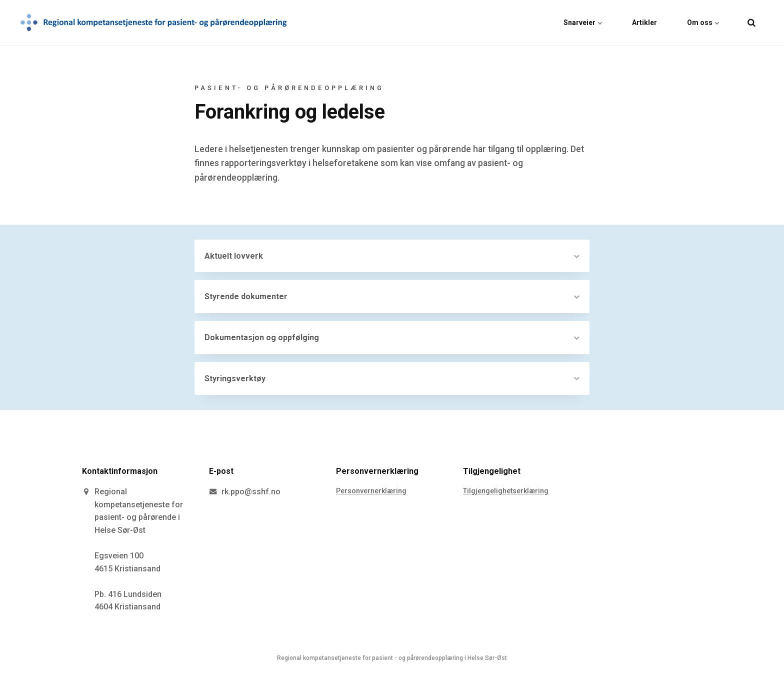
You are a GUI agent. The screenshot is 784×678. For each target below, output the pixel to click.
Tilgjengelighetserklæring (506, 491)
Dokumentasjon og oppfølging (392, 337)
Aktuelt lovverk (392, 256)
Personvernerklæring (371, 491)
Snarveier (583, 23)
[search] (751, 23)
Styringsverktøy (392, 379)
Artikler (644, 23)
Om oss (703, 23)
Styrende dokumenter (392, 296)
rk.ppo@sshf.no (251, 492)
